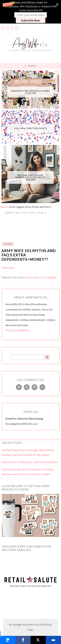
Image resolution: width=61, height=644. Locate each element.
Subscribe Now (30, 20)
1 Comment (51, 278)
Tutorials (8, 244)
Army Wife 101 (34, 278)
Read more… (9, 268)
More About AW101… (18, 330)
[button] (30, 12)
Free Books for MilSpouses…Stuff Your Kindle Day (30, 462)
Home (3, 207)
